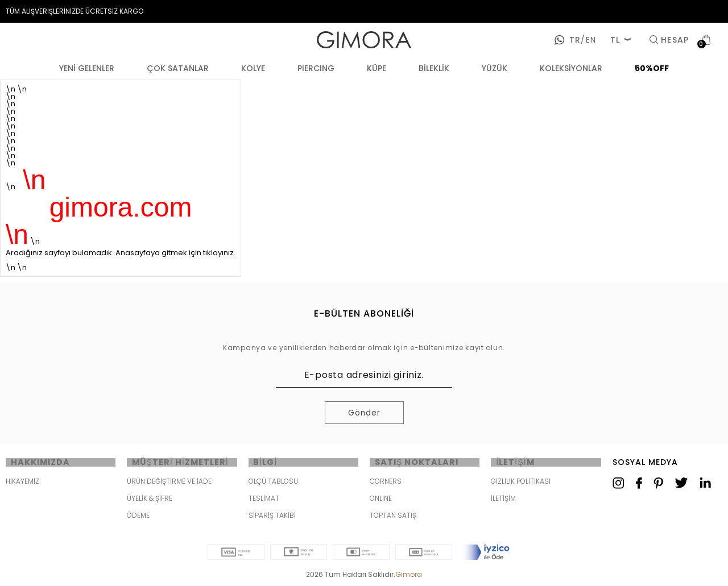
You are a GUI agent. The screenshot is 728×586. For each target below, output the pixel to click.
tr (575, 40)
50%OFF (652, 68)
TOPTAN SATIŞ (393, 518)
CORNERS (386, 483)
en (588, 40)
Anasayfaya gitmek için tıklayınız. (175, 253)
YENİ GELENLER (87, 68)
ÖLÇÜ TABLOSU (273, 483)
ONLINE (381, 500)
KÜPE (377, 68)
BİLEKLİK (434, 68)
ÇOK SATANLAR (178, 68)
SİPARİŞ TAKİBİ (272, 518)
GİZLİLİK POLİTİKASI (521, 483)
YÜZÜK (495, 68)
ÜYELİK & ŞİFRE (150, 500)
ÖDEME (138, 518)
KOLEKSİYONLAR (571, 68)
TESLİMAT (264, 500)
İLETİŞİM (503, 500)
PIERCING (316, 68)
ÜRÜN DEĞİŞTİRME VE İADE (169, 483)
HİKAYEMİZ (22, 483)
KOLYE (253, 68)
